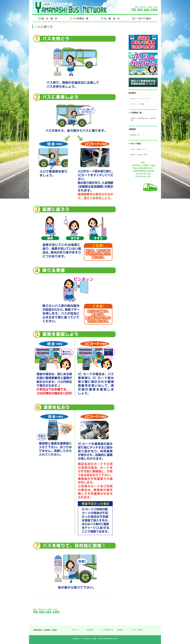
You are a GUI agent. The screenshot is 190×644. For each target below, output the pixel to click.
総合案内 (90, 630)
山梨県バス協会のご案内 (139, 155)
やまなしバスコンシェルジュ (140, 99)
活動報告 (120, 630)
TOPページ (76, 630)
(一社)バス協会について (138, 149)
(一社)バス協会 (137, 630)
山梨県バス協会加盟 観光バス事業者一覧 (143, 119)
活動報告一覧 (135, 135)
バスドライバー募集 (137, 104)
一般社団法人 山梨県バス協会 (92, 639)
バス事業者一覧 (107, 630)
